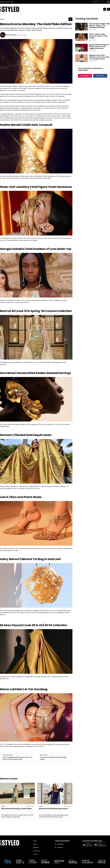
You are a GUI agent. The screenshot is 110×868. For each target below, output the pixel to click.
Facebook (101, 76)
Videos (35, 844)
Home (35, 841)
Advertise (36, 848)
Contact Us (37, 851)
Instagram (86, 76)
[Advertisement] (33, 770)
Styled (2, 19)
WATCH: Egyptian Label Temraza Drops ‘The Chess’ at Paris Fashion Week (17, 758)
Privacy (35, 854)
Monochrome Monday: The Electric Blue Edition (53, 758)
